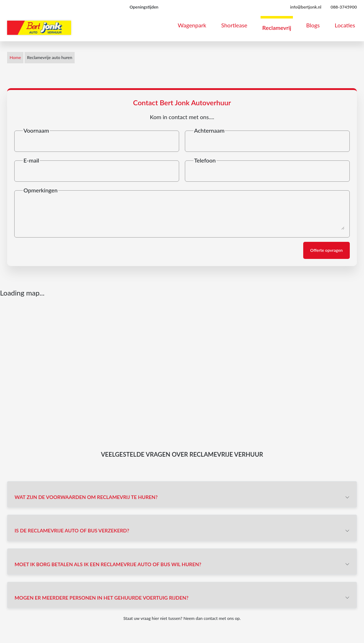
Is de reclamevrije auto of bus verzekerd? (72, 530)
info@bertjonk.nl (306, 7)
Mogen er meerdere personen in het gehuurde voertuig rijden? (101, 598)
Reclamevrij (277, 28)
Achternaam (209, 130)
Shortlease (234, 25)
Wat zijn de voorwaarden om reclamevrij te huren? (86, 497)
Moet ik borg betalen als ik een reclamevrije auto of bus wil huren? (108, 564)
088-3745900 (344, 7)
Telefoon (205, 160)
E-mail (31, 160)
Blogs (313, 25)
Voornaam (36, 130)
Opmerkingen (41, 190)
